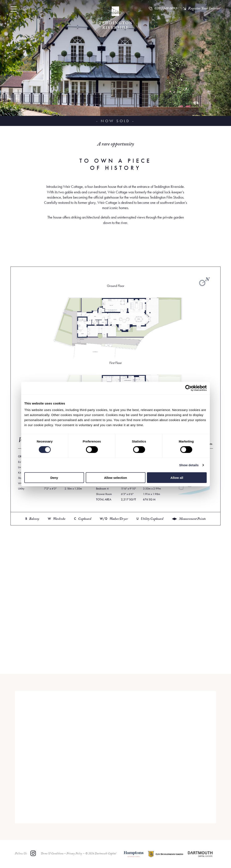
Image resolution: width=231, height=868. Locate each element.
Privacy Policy (74, 854)
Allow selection (115, 478)
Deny (54, 478)
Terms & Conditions (52, 854)
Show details (189, 465)
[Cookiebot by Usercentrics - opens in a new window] (188, 388)
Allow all (177, 478)
